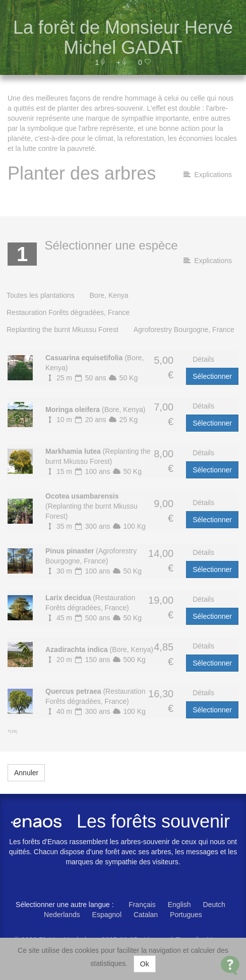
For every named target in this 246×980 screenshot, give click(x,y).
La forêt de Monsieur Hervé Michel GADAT (123, 37)
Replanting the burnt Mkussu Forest (63, 330)
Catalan (146, 915)
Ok (145, 964)
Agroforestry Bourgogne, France (184, 330)
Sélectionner (212, 376)
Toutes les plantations (41, 295)
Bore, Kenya (109, 295)
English (179, 905)
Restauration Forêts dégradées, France (68, 312)
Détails (203, 359)
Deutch (214, 905)
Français (142, 905)
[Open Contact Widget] (230, 965)
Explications (208, 175)
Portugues (186, 915)
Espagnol (107, 915)
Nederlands (62, 915)
